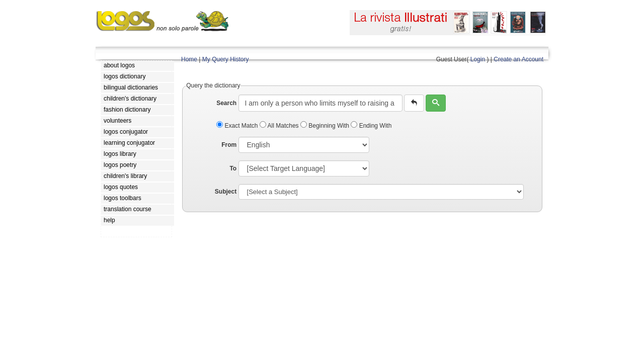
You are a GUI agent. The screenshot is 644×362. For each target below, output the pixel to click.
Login (478, 59)
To (233, 168)
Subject (226, 192)
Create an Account (518, 59)
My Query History (226, 59)
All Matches (280, 126)
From (229, 145)
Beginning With (326, 126)
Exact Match (238, 126)
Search (226, 103)
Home (189, 59)
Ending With (371, 126)
